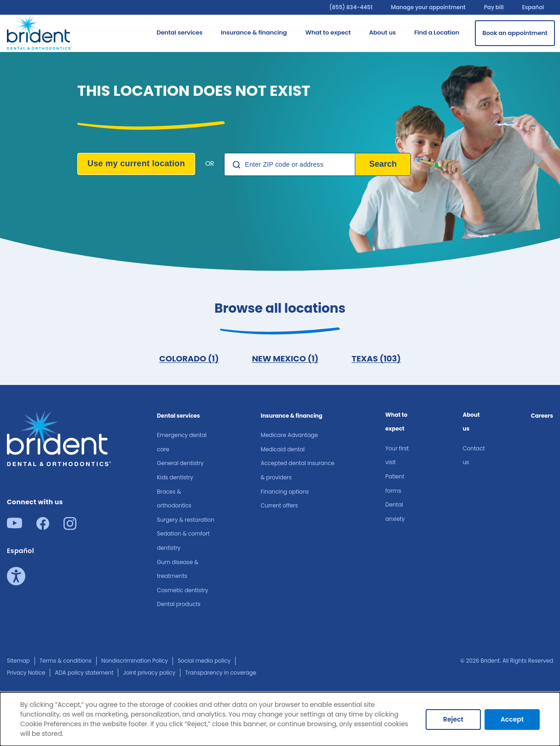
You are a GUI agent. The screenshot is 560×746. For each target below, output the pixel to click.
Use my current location (136, 163)
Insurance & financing (291, 416)
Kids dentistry (175, 477)
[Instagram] (70, 527)
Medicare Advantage (289, 435)
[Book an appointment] (515, 33)
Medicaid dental (283, 449)
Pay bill (494, 7)
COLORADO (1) (189, 358)
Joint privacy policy (149, 673)
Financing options (285, 492)
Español (533, 7)
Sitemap (18, 661)
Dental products (179, 604)
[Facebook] (43, 527)
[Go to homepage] (40, 32)
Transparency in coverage (221, 673)
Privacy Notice (26, 673)
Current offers (279, 505)
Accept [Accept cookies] (512, 719)
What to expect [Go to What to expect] (328, 32)
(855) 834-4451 (351, 7)
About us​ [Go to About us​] (382, 32)
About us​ (471, 422)
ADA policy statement (84, 673)
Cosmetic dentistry (182, 590)
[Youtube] (14, 526)
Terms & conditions (66, 661)
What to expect (396, 422)
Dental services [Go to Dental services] (179, 32)
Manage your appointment (428, 7)
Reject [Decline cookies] (453, 719)
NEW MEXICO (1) (285, 358)
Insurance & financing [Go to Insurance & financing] (254, 32)
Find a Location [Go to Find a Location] (437, 32)
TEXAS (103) (376, 358)
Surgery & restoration (186, 520)
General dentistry (180, 463)
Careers (542, 416)
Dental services (178, 416)
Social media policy (204, 661)
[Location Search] (290, 164)
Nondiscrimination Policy (135, 661)
